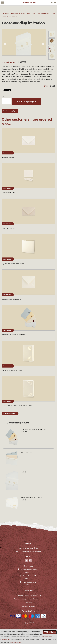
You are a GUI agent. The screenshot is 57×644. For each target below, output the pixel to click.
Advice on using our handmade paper (28, 599)
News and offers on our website (29, 552)
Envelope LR (27, 452)
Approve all (50, 632)
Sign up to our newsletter (28, 548)
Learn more (7, 153)
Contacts (28, 603)
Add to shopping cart (27, 101)
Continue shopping (9, 111)
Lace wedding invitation (32, 497)
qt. (3, 96)
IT (34, 623)
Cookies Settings (16, 642)
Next (43, 44)
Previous (5, 44)
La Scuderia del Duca (28, 3)
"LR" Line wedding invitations (34, 429)
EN (31, 623)
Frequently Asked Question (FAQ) (28, 595)
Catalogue (6, 13)
